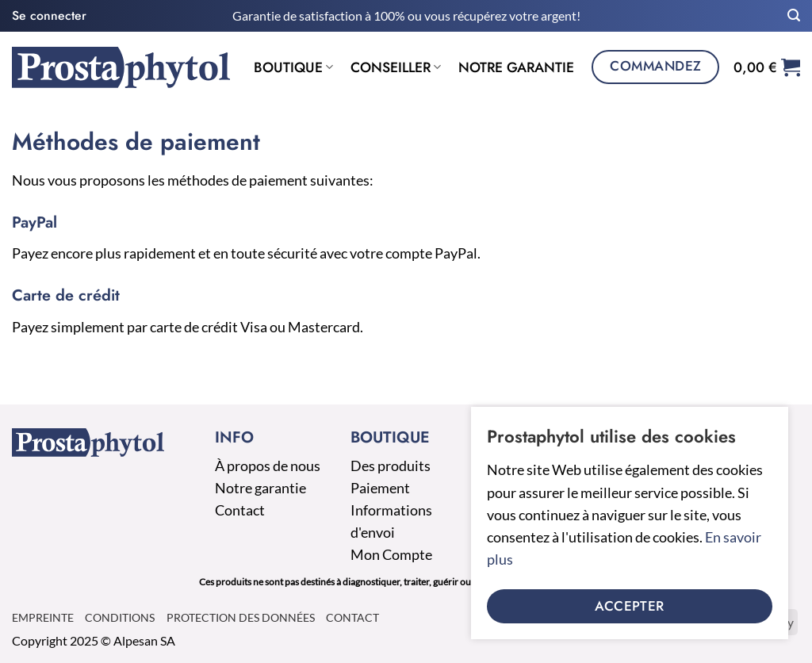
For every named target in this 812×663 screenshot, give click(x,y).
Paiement (380, 488)
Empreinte (43, 617)
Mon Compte (391, 555)
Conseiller (396, 67)
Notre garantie (516, 67)
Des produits (391, 466)
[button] (49, 15)
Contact (240, 510)
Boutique (293, 67)
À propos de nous (268, 466)
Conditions (120, 617)
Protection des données (241, 617)
